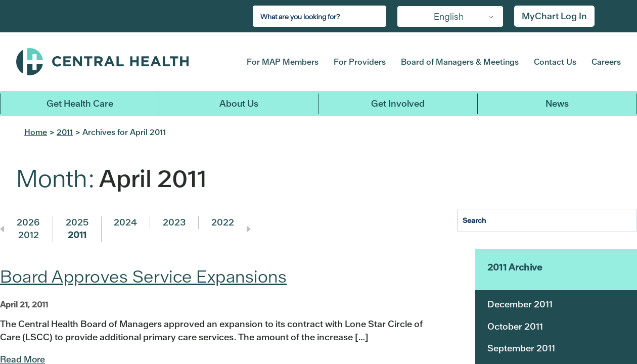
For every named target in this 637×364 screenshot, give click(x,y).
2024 (125, 222)
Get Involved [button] (398, 103)
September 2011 (521, 348)
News (557, 103)
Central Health (118, 62)
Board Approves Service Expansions (143, 277)
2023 (174, 222)
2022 (223, 222)
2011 (77, 235)
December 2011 (520, 304)
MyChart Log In (554, 16)
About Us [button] (239, 103)
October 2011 (515, 326)
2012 (29, 235)
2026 (28, 222)
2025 (77, 222)
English (449, 16)
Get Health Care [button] (80, 103)
